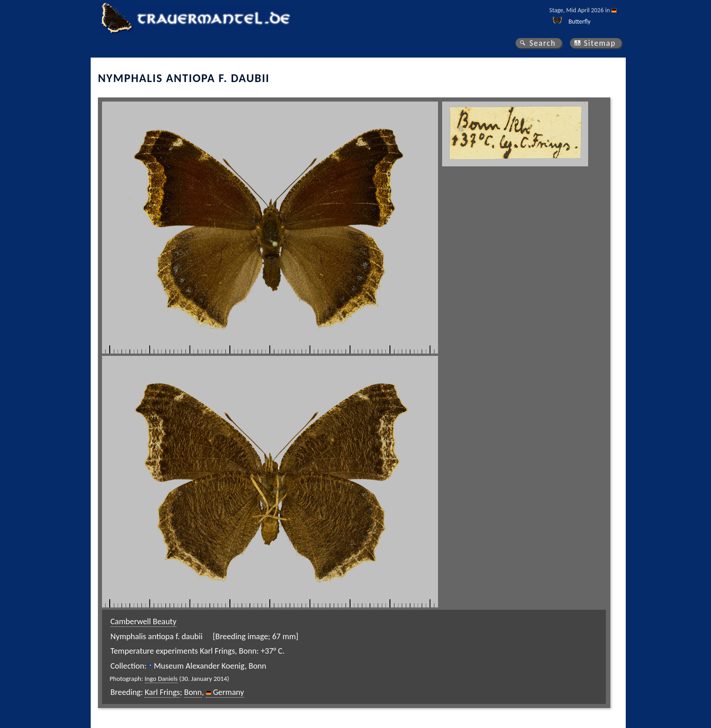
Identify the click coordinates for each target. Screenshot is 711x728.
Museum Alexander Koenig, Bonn (210, 666)
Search (542, 43)
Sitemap (600, 43)
